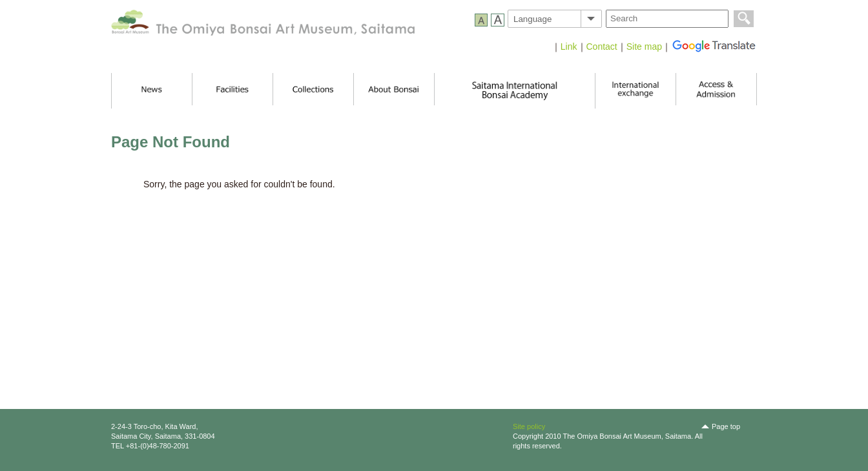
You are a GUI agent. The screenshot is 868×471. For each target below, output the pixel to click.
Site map (644, 47)
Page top (726, 426)
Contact (602, 47)
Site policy (529, 426)
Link (569, 47)
